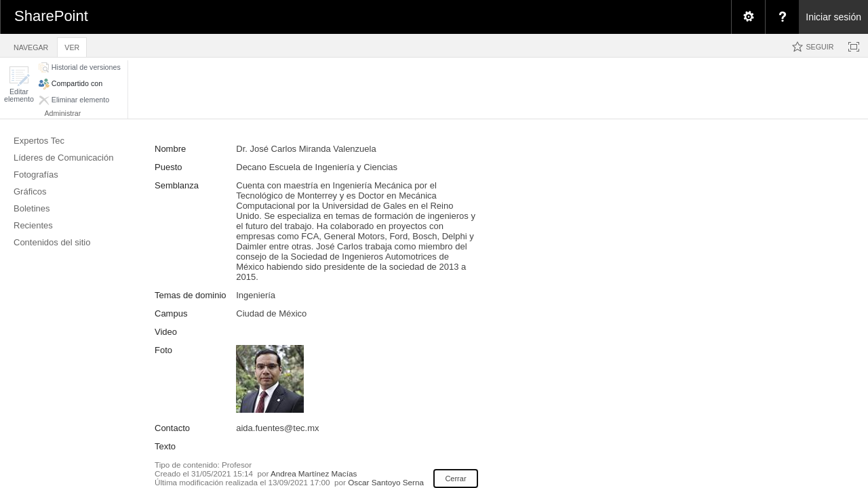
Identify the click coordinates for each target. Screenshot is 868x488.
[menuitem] (748, 17)
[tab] (31, 45)
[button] (19, 84)
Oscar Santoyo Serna (386, 482)
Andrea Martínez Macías (314, 473)
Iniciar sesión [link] (833, 17)
